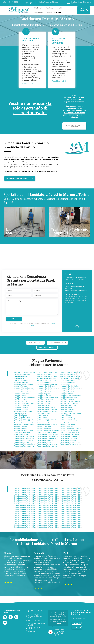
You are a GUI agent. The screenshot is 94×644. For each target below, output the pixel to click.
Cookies (77, 628)
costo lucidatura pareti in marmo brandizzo (75, 504)
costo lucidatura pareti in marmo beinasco (75, 508)
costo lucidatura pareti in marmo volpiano (52, 496)
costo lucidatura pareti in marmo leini (73, 492)
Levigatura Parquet (21, 402)
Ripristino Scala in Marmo (69, 431)
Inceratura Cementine (67, 380)
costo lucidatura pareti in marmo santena (52, 521)
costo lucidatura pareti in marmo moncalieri (30, 514)
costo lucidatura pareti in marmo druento (75, 490)
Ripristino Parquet (20, 429)
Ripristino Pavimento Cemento (70, 429)
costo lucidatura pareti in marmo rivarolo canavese (32, 498)
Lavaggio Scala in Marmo (68, 398)
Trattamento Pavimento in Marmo (26, 446)
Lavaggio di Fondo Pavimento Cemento (50, 388)
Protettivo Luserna (20, 413)
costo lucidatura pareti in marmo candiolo (75, 515)
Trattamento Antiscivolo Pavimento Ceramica (52, 438)
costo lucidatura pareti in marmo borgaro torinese (32, 492)
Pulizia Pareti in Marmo (22, 417)
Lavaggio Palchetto (66, 394)
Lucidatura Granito (43, 405)
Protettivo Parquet (43, 413)
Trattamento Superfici (54, 8)
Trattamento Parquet (21, 442)
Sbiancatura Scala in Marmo (69, 433)
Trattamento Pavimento (45, 442)
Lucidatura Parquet (66, 407)
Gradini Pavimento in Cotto (46, 380)
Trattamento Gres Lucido (68, 438)
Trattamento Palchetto (68, 440)
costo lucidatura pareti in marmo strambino (30, 515)
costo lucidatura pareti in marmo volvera (51, 517)
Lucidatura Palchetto (21, 407)
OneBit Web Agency (58, 634)
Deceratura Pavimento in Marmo (71, 376)
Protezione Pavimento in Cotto (70, 413)
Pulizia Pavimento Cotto (68, 419)
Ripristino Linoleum (21, 427)
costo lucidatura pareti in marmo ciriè (50, 488)
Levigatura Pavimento (44, 402)
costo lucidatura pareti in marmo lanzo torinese (54, 490)
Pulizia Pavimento (66, 417)
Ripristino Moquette (44, 427)
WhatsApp (69, 288)
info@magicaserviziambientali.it (81, 3)
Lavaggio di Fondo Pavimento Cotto (26, 390)
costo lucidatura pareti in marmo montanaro (30, 506)
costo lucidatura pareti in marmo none (28, 521)
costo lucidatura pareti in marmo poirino (74, 523)
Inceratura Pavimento (67, 382)
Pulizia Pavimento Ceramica (46, 419)
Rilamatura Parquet (66, 423)
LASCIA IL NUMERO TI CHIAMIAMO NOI (75, 126)
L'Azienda (38, 8)
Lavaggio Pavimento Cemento (70, 396)
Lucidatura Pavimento (21, 409)
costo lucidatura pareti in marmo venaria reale (54, 492)
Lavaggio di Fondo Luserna (23, 388)
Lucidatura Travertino (67, 409)
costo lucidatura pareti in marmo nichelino (75, 512)
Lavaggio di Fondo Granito (46, 386)
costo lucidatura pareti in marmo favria (51, 494)
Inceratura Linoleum (21, 382)
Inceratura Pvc (65, 384)
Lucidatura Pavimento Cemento (48, 409)
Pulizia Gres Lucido (20, 415)
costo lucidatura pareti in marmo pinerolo (29, 525)
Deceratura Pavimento (22, 376)
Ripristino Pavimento (44, 429)
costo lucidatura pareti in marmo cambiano (75, 519)
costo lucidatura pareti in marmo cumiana (52, 519)
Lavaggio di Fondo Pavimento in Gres (50, 390)
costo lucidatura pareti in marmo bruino (51, 510)
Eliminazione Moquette (22, 380)
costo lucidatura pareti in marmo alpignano (29, 496)
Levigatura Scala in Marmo (69, 403)
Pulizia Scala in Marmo (45, 421)
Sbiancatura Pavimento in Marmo (48, 433)
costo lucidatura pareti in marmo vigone (74, 525)
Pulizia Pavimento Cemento (23, 419)
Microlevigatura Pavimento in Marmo (50, 411)
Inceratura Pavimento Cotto (23, 384)
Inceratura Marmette (44, 382)
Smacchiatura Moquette (22, 434)
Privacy (77, 623)
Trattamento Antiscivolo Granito (71, 436)
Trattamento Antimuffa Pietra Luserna (50, 436)
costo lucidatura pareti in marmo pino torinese (31, 512)
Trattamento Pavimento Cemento (71, 442)
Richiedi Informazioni (29, 83)
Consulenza (55, 12)
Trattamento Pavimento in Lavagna (72, 444)
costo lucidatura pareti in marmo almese (28, 502)
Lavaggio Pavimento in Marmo (47, 398)
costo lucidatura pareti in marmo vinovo (28, 519)
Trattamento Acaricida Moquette (48, 434)
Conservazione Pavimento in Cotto (49, 372)
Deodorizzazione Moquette (46, 378)
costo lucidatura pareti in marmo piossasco (75, 514)
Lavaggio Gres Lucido (21, 394)
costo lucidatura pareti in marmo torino (51, 502)
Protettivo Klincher (66, 411)
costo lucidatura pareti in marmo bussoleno (75, 521)
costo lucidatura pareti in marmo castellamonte (77, 502)
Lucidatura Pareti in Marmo (46, 407)
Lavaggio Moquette (43, 394)
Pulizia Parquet (42, 417)
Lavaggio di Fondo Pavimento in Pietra (73, 390)
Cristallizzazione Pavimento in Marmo (73, 372)
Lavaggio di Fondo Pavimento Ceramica (73, 388)
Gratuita (57, 343)
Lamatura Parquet (20, 386)
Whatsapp (32, 631)
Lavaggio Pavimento (44, 396)
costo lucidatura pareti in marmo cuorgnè (75, 500)
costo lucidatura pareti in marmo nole (28, 488)
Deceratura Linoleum (44, 374)
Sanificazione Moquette (22, 433)
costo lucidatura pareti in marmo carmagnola (30, 527)
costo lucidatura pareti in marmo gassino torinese (55, 508)
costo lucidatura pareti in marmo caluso (51, 512)
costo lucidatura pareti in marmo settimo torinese (32, 500)
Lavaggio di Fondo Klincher (69, 386)
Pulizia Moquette (43, 415)
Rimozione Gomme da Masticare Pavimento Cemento (32, 425)
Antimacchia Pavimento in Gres (25, 372)
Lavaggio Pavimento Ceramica (24, 398)
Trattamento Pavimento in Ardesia (49, 444)
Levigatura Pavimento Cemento (71, 402)
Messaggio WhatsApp (47, 348)
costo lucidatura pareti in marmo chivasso (29, 510)
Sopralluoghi (39, 12)
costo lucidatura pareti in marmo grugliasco (52, 500)
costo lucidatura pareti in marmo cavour (51, 527)
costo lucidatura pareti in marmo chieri (28, 517)
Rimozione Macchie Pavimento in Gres (50, 425)
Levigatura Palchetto (67, 400)
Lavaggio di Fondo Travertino (70, 392)
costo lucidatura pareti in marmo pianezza (75, 494)
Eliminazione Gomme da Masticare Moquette (75, 378)
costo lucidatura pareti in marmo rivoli (74, 498)
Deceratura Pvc (19, 378)
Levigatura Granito (20, 400)
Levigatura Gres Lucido (45, 400)
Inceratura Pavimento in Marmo (48, 384)
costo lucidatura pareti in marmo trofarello (52, 515)
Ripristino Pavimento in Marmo (48, 431)
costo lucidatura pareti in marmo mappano (29, 494)
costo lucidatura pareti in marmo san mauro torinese (33, 504)
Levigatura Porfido (43, 403)
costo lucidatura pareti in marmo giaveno (52, 514)
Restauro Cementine (44, 423)
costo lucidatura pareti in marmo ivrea (28, 523)
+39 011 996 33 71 (13, 3)
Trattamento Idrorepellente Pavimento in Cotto (30, 440)
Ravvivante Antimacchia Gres (70, 421)
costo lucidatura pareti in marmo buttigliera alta (54, 504)
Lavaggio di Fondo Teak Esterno (48, 392)
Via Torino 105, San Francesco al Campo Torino (44, 3)
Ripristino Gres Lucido (67, 425)
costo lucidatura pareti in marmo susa (50, 525)
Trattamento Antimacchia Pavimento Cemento (30, 436)
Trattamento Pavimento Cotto (24, 444)
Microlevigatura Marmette (23, 411)
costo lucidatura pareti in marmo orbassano (76, 510)
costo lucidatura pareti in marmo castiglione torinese (33, 508)
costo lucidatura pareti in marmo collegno (52, 498)
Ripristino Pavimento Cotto (23, 431)
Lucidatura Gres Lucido (68, 405)
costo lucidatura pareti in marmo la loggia (75, 517)
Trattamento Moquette (45, 440)
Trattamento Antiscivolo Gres (24, 438)
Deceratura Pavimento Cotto (47, 376)
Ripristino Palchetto (67, 427)
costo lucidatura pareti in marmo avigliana (52, 506)
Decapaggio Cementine (22, 374)
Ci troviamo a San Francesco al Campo (76, 279)
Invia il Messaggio (14, 319)
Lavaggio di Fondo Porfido (23, 392)
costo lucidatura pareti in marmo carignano (52, 523)
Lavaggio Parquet (20, 396)
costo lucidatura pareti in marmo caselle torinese (32, 490)
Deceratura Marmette (67, 374)
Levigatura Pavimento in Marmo (25, 403)
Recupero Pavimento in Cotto (24, 423)
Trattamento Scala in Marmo (47, 446)
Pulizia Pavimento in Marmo (24, 421)
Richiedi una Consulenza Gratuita (20, 179)
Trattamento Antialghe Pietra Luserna (73, 434)
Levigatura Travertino (21, 405)
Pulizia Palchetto (65, 415)
